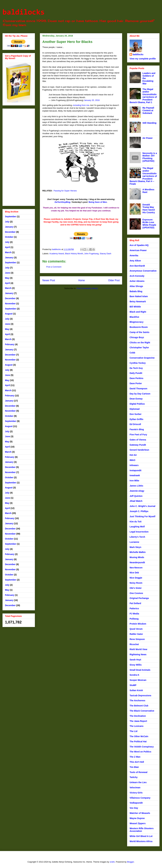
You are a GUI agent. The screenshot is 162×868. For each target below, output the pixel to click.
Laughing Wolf (137, 527)
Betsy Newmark (138, 301)
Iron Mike (134, 481)
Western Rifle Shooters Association (142, 830)
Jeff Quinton (136, 496)
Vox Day (134, 808)
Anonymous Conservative (143, 271)
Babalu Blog (136, 291)
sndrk (112, 862)
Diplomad (135, 409)
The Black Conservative (142, 711)
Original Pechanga (139, 598)
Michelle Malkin (138, 552)
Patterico (134, 608)
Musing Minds (137, 557)
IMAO (132, 460)
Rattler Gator (136, 634)
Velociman (135, 788)
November (10, 304)
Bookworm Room (139, 327)
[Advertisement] (19, 157)
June (8, 273)
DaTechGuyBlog (63, 202)
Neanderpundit (137, 562)
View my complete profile (143, 59)
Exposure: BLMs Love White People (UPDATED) (149, 224)
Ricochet (134, 644)
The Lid (133, 731)
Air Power (148, 138)
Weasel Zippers (138, 823)
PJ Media (134, 614)
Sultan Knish (136, 690)
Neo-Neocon (136, 568)
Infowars (134, 465)
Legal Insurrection (139, 532)
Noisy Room (136, 583)
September (11, 216)
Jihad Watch (136, 501)
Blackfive (134, 317)
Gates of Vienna (138, 440)
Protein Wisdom (138, 624)
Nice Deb (134, 573)
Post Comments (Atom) (87, 288)
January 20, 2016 (92, 100)
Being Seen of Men (98, 202)
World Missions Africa (141, 841)
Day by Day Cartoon (140, 394)
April (7, 247)
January (9, 227)
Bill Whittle (135, 307)
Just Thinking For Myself (142, 516)
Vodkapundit (136, 803)
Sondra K (134, 675)
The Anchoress (137, 700)
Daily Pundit (136, 373)
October (9, 237)
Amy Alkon (135, 261)
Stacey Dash (105, 254)
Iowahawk (135, 475)
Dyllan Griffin (136, 419)
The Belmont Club (139, 706)
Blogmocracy (137, 322)
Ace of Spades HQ (139, 245)
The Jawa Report (138, 721)
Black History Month (74, 254)
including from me (81, 105)
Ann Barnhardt (137, 266)
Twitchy (134, 777)
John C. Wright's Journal (142, 506)
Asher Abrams (137, 281)
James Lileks (136, 486)
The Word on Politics (140, 752)
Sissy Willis (136, 665)
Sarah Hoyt (135, 660)
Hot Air (133, 455)
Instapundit (135, 470)
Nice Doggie (136, 578)
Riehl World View (138, 649)
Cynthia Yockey (138, 363)
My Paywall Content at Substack (148, 110)
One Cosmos (136, 593)
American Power (138, 250)
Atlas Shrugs (136, 286)
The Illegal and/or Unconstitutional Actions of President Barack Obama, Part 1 (143, 96)
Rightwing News (138, 654)
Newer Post (49, 280)
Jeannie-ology (137, 491)
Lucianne (134, 542)
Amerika (134, 255)
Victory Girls (136, 793)
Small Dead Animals (140, 670)
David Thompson (138, 389)
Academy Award (57, 254)
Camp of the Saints (139, 332)
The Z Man (135, 757)
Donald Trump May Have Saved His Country (149, 209)
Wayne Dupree (137, 818)
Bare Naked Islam (139, 296)
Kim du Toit (136, 522)
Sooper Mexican (138, 680)
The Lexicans (137, 726)
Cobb (132, 353)
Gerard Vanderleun (139, 450)
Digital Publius (137, 404)
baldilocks (24, 13)
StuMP (133, 685)
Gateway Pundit (138, 445)
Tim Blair (134, 767)
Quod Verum (136, 629)
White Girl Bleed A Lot (141, 836)
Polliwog (134, 619)
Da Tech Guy (136, 368)
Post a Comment (54, 267)
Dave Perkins (136, 378)
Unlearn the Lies (138, 782)
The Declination (138, 716)
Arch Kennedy (137, 276)
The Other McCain (139, 736)
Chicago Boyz (137, 337)
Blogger (131, 862)
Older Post (114, 280)
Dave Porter (136, 383)
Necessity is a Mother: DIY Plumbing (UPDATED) (150, 157)
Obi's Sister (136, 588)
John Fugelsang (92, 254)
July (7, 222)
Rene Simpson (137, 639)
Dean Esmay (136, 399)
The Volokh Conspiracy (142, 747)
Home (82, 280)
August (9, 314)
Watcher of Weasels (140, 813)
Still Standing (149, 123)
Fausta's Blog (137, 429)
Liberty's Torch (137, 537)
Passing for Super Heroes (65, 191)
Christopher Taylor (139, 348)
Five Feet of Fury (138, 435)
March (8, 252)
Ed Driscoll (135, 424)
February (10, 344)
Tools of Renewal (138, 772)
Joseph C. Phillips (139, 511)
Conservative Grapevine (142, 358)
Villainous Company (140, 798)
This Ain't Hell (137, 762)
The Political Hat (138, 742)
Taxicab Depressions (140, 695)
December (10, 232)
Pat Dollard (135, 603)
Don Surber (136, 414)
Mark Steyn (135, 547)
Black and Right (138, 312)
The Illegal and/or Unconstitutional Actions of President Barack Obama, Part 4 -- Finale (143, 176)
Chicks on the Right (140, 343)
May (7, 278)
